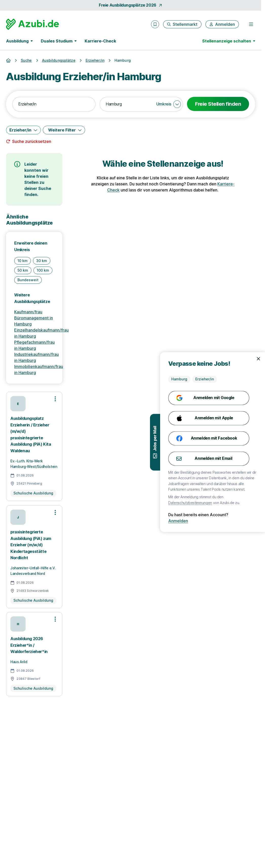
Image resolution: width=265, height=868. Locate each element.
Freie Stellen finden (218, 104)
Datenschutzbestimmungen (238, 503)
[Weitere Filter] (64, 130)
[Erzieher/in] (23, 130)
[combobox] (54, 104)
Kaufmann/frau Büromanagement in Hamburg (34, 318)
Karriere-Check (100, 41)
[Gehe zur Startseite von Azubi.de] (33, 24)
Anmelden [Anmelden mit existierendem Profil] (226, 521)
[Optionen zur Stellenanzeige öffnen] (55, 399)
